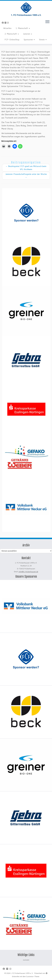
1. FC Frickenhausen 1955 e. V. (22, 973)
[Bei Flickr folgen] (6, 23)
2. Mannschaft (12, 34)
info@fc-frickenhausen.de (28, 572)
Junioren (28, 34)
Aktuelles (7, 28)
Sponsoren (29, 40)
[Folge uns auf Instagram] (8, 23)
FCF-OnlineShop (12, 40)
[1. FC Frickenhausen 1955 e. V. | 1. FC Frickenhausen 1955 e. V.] (26, 9)
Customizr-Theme (33, 976)
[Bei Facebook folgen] (3, 23)
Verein (43, 40)
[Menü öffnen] (47, 22)
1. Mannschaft (23, 28)
